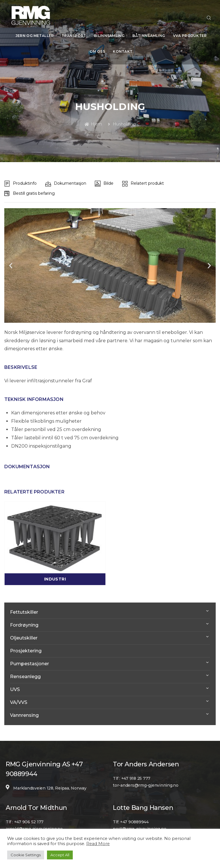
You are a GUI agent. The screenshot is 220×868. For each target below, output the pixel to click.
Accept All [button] (60, 855)
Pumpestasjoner (30, 655)
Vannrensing (24, 707)
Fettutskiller (24, 604)
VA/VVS (19, 694)
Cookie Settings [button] (26, 855)
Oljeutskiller (24, 629)
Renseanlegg (25, 668)
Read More (98, 844)
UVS (15, 681)
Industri (55, 570)
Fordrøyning (24, 616)
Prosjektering (26, 642)
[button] (11, 257)
